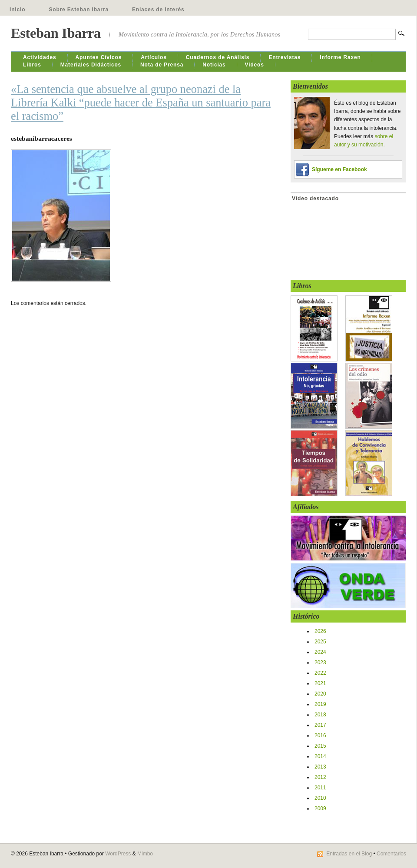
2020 (320, 694)
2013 (320, 767)
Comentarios (391, 854)
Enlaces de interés (158, 10)
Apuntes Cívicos (99, 57)
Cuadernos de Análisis (218, 57)
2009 (320, 808)
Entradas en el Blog (349, 854)
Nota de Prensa (162, 65)
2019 (320, 704)
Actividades (40, 57)
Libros (32, 65)
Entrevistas (285, 57)
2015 (320, 746)
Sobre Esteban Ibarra (79, 10)
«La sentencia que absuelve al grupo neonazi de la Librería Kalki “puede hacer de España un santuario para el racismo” (141, 103)
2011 (320, 788)
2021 (320, 683)
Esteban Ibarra (56, 33)
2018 (320, 715)
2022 (320, 673)
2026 (320, 631)
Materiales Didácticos (91, 65)
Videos (255, 65)
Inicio (17, 10)
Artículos (154, 57)
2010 (320, 798)
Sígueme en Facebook (339, 169)
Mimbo (145, 854)
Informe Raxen (340, 57)
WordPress (118, 854)
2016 (320, 735)
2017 (320, 725)
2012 (320, 777)
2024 (320, 652)
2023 (320, 663)
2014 (320, 756)
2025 (320, 642)
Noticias (214, 65)
